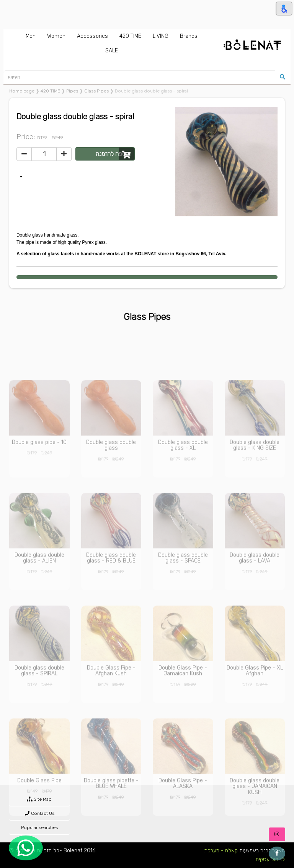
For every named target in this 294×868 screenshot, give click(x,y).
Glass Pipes (96, 91)
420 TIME (50, 91)
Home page (22, 91)
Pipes (72, 91)
